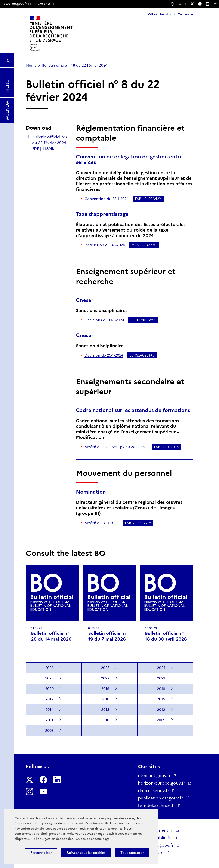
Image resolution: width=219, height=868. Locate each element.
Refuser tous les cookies (86, 853)
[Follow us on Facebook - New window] (202, 4)
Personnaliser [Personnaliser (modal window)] (41, 853)
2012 (161, 710)
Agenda (7, 110)
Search (7, 58)
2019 (105, 689)
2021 (161, 678)
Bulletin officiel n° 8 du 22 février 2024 (50, 140)
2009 (161, 720)
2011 (49, 720)
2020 (49, 689)
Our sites (44, 4)
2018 (161, 689)
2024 (161, 668)
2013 (105, 710)
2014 (49, 710)
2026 (49, 668)
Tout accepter (132, 853)
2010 (105, 720)
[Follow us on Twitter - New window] (194, 4)
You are (183, 14)
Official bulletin (160, 14)
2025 (105, 668)
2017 (49, 699)
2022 (105, 678)
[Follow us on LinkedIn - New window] (210, 4)
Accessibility (181, 4)
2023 (49, 678)
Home (31, 65)
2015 (161, 699)
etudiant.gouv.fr (17, 4)
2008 (49, 731)
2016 (105, 699)
